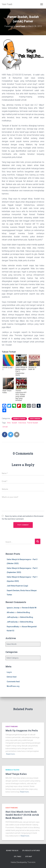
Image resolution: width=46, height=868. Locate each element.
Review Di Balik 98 (32, 368)
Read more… (11, 754)
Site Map (29, 857)
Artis (9, 423)
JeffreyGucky (12, 617)
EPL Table (18, 857)
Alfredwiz (11, 612)
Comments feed (13, 682)
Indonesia (22, 423)
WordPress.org (13, 686)
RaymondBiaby (13, 627)
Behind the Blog (24, 612)
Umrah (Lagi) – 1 (8, 368)
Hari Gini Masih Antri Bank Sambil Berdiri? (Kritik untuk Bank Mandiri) (22, 815)
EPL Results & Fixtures (31, 851)
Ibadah (15, 423)
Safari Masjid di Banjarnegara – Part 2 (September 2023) (21, 371)
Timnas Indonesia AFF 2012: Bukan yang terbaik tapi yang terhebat (21, 395)
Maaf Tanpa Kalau (7, 392)
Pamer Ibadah (33, 423)
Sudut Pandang (35, 419)
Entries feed (12, 677)
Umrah (5, 427)
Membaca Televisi (19, 419)
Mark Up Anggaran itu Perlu (22, 730)
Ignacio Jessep (13, 608)
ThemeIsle (31, 862)
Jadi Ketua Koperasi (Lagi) (17, 586)
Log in (9, 672)
